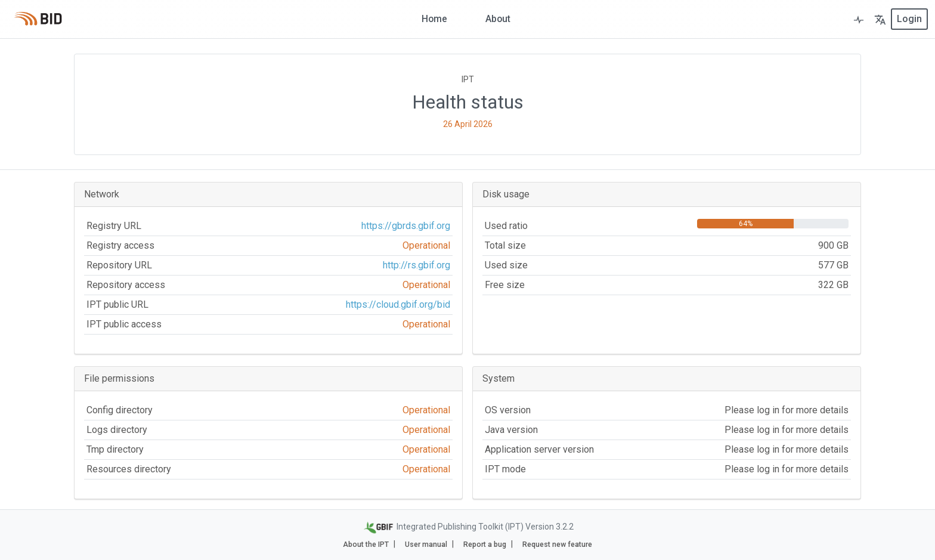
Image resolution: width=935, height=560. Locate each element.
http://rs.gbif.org (417, 265)
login (909, 19)
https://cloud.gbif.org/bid (398, 304)
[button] (880, 19)
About (498, 19)
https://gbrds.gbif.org (406, 226)
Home (434, 19)
